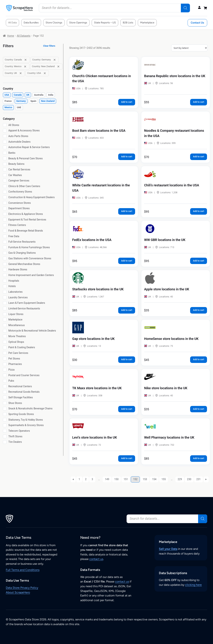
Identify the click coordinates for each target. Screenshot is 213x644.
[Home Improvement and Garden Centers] (5, 275)
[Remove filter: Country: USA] (45, 73)
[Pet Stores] (5, 359)
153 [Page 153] (145, 479)
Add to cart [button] (127, 102)
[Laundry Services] (5, 297)
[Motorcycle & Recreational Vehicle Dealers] (5, 331)
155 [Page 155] (164, 479)
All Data (12, 23)
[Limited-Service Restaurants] (5, 308)
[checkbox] (7, 95)
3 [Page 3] (92, 479)
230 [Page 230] (189, 479)
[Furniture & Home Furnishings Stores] (5, 247)
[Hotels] (5, 286)
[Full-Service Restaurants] (5, 242)
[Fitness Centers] (5, 225)
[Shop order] (189, 48)
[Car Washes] (5, 175)
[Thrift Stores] (5, 436)
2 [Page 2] (86, 479)
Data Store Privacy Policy (22, 588)
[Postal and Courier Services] (5, 375)
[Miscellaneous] (5, 325)
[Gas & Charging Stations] (5, 253)
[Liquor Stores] (5, 314)
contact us (96, 559)
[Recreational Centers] (5, 386)
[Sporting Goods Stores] (5, 414)
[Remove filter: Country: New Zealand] (58, 67)
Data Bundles (31, 23)
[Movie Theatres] (5, 336)
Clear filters (49, 46)
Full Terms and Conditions (23, 570)
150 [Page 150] (116, 479)
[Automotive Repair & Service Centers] (5, 147)
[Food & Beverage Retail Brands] (5, 231)
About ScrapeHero (18, 592)
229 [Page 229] (180, 479)
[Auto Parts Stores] (5, 136)
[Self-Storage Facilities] (5, 397)
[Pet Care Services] (5, 353)
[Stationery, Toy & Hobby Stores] (5, 420)
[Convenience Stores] (5, 203)
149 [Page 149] (107, 479)
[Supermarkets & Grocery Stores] (5, 425)
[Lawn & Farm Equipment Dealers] (5, 303)
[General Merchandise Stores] (5, 264)
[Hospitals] (5, 281)
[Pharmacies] (5, 364)
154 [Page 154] (154, 479)
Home (11, 36)
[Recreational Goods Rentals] (5, 392)
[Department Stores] (5, 208)
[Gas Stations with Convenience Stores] (5, 258)
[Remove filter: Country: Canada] (26, 60)
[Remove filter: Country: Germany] (55, 60)
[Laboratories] (5, 292)
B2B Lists (128, 23)
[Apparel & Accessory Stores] (5, 131)
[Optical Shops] (5, 342)
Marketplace (147, 23)
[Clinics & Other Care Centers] (5, 186)
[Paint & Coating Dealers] (5, 347)
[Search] (185, 8)
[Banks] (5, 153)
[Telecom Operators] (5, 431)
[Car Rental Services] (5, 169)
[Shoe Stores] (5, 403)
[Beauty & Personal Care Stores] (5, 158)
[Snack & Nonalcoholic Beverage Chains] (5, 409)
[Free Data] (5, 236)
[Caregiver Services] (5, 181)
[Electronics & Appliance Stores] (5, 214)
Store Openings (78, 23)
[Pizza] (5, 370)
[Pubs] (5, 381)
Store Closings (54, 23)
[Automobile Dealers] (5, 142)
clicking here (193, 585)
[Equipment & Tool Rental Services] (5, 220)
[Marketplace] (5, 320)
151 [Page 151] (126, 479)
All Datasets (24, 36)
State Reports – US (105, 23)
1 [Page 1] (79, 479)
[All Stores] (5, 125)
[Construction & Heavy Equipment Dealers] (5, 197)
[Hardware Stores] (5, 270)
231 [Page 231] (198, 479)
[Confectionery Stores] (5, 192)
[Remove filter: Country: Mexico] (25, 67)
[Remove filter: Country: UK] (21, 73)
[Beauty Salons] (5, 164)
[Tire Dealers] (5, 442)
